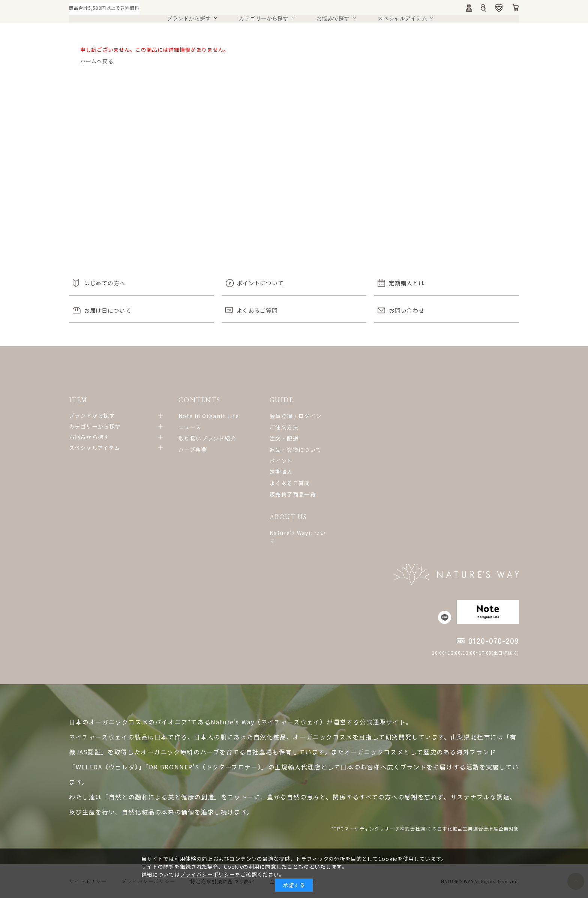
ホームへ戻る (97, 61)
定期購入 (281, 472)
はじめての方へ (105, 283)
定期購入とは (406, 283)
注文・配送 (284, 438)
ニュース (190, 427)
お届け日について (108, 310)
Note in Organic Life (209, 416)
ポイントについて (260, 283)
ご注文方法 (284, 427)
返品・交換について (296, 450)
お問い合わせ (406, 310)
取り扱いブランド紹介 (207, 438)
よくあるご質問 (257, 310)
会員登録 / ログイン (295, 416)
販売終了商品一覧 (293, 494)
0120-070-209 (494, 641)
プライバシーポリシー (208, 874)
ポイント (281, 461)
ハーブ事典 (193, 450)
